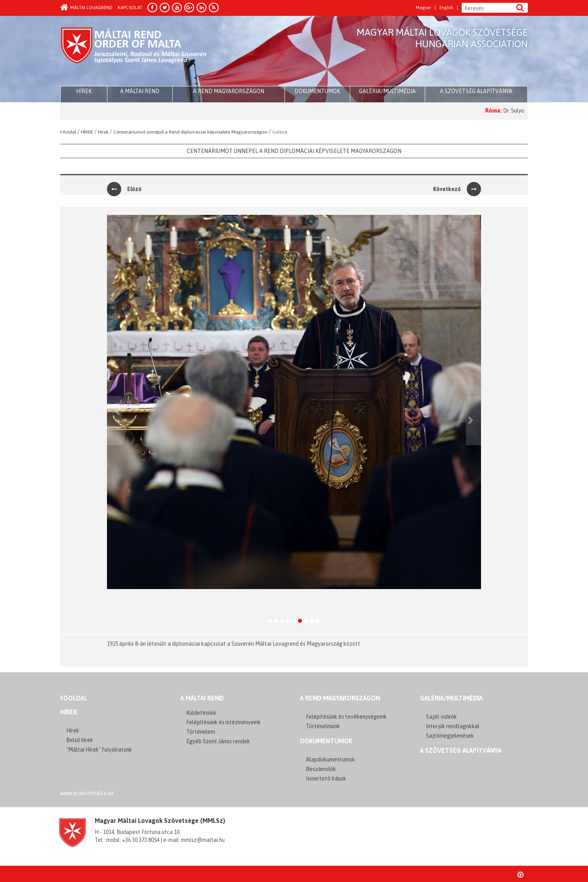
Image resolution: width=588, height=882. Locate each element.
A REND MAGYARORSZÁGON (340, 698)
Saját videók (441, 717)
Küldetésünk (201, 713)
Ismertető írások (326, 779)
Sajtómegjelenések (450, 736)
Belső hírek (80, 740)
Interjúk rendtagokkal (453, 726)
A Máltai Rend (140, 91)
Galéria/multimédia (387, 91)
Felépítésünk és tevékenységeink (346, 717)
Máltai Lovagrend (86, 8)
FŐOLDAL (74, 698)
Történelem (201, 732)
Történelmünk (323, 726)
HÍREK (84, 91)
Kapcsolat (130, 8)
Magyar (423, 8)
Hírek (69, 712)
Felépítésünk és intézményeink (223, 722)
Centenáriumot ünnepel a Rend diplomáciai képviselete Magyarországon (294, 151)
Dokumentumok (317, 91)
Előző (124, 189)
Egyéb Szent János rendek (218, 741)
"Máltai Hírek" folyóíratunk (99, 750)
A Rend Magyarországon (229, 91)
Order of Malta (134, 52)
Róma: (502, 111)
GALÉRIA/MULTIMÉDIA (451, 698)
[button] (115, 421)
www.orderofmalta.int (87, 793)
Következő (457, 189)
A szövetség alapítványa (476, 91)
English (446, 8)
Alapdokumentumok (330, 760)
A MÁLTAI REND (202, 698)
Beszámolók (321, 769)
